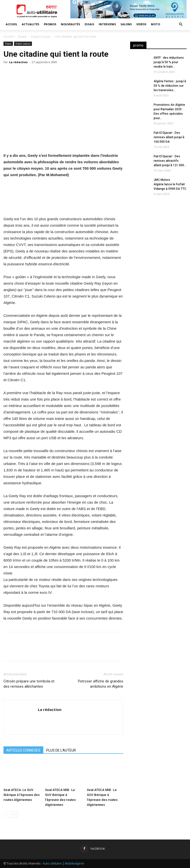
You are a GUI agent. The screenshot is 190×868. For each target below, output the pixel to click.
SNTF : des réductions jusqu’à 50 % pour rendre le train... (169, 62)
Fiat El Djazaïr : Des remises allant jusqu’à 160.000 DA (169, 137)
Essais (89, 24)
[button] (181, 24)
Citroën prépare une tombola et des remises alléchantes (29, 684)
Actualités (31, 24)
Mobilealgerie (74, 863)
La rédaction (18, 62)
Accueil (12, 24)
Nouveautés (71, 24)
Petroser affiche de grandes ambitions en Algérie (101, 684)
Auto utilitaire (52, 863)
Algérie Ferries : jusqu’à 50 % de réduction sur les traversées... (170, 86)
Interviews (107, 24)
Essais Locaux (41, 37)
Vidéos (141, 24)
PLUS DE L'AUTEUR (61, 750)
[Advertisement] (158, 231)
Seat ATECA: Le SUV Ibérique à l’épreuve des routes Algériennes (22, 795)
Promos (50, 24)
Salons (126, 24)
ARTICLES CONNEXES (23, 750)
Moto (155, 24)
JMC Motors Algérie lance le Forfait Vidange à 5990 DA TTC (170, 184)
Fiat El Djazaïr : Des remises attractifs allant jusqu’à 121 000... (170, 161)
